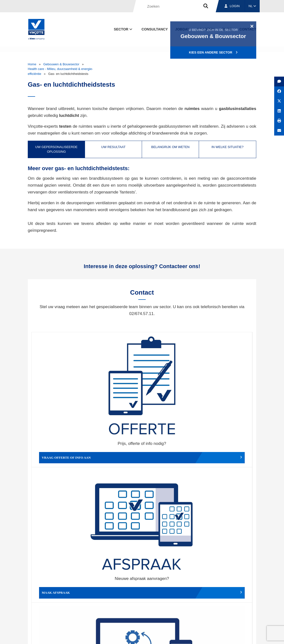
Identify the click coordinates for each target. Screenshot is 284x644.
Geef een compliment (60, 470)
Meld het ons (170, 470)
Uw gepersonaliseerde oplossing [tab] (57, 149)
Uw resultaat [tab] (113, 147)
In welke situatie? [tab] (228, 147)
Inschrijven (223, 558)
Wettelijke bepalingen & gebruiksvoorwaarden (178, 636)
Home (32, 64)
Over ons (163, 613)
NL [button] (252, 6)
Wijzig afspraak (170, 396)
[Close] (252, 26)
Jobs (223, 613)
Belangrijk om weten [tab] (170, 147)
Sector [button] (123, 29)
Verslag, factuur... (225, 396)
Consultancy (155, 29)
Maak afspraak (114, 396)
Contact (247, 613)
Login (232, 6)
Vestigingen (194, 613)
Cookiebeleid (222, 636)
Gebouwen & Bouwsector (61, 64)
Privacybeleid (244, 636)
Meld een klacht (114, 470)
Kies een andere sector (213, 52)
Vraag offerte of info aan (60, 396)
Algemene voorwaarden (126, 636)
